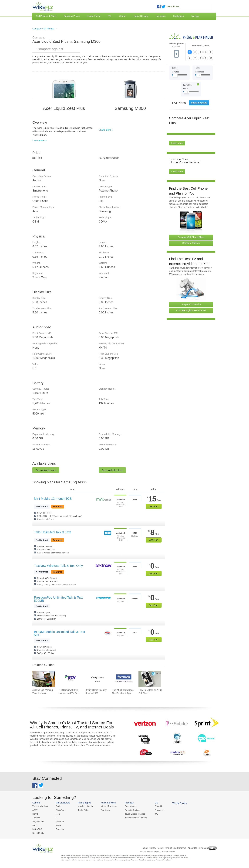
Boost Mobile (38, 833)
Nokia (58, 825)
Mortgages (178, 16)
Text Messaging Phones (136, 818)
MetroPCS (37, 829)
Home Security (141, 16)
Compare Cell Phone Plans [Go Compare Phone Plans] (191, 237)
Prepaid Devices (132, 810)
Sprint (35, 814)
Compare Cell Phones (43, 29)
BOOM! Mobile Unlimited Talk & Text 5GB (60, 633)
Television (105, 810)
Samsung (60, 829)
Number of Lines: (200, 46)
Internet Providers (109, 806)
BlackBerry (61, 810)
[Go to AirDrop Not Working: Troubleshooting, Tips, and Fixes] (44, 679)
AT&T (35, 810)
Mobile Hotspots (85, 806)
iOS (156, 814)
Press (176, 6)
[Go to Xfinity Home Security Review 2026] (97, 679)
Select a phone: (176, 45)
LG (57, 818)
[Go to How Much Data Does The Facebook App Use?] (123, 679)
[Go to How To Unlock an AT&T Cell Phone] (150, 679)
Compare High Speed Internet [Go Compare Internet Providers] (191, 310)
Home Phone (94, 16)
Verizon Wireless (40, 806)
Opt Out (212, 848)
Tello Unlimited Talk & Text (52, 532)
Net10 (35, 825)
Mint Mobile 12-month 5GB (53, 499)
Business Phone (72, 16)
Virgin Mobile (38, 822)
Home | (144, 848)
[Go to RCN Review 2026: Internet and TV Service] (70, 679)
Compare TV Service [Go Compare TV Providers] (191, 304)
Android (158, 806)
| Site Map (203, 848)
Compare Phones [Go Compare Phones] (191, 243)
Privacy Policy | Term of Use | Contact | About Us (173, 848)
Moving (195, 16)
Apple (58, 806)
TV (110, 16)
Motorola (60, 822)
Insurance (161, 16)
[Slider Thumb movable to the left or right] (175, 76)
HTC (58, 814)
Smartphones (131, 806)
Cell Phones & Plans (46, 16)
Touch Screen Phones (135, 814)
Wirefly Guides (180, 803)
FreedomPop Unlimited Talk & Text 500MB (58, 599)
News (169, 6)
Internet (122, 16)
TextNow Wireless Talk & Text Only (58, 566)
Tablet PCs (83, 810)
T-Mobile (36, 818)
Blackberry (160, 810)
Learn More (177, 143)
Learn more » (39, 140)
